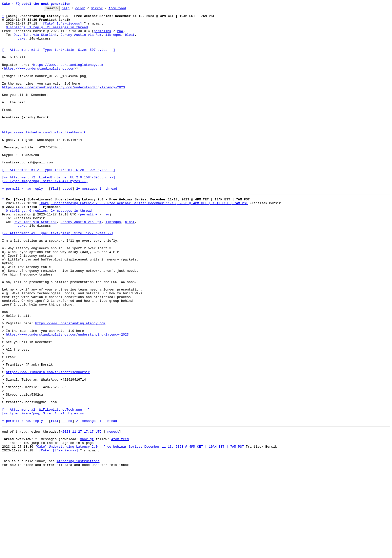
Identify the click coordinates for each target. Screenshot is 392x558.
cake (21, 45)
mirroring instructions (78, 548)
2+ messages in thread (96, 225)
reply (38, 225)
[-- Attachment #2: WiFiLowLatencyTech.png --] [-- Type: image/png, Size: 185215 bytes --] (46, 491)
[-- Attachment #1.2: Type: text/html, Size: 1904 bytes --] (58, 203)
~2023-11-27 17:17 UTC (81, 514)
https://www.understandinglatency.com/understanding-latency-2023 (63, 104)
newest (113, 514)
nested (66, 225)
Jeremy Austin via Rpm (81, 41)
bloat (130, 41)
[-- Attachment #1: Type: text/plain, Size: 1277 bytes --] (58, 277)
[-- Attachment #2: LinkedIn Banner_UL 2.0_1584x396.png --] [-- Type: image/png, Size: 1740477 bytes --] (58, 214)
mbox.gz (87, 523)
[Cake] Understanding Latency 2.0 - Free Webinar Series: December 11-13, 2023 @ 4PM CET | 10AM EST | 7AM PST (143, 241)
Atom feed (125, 10)
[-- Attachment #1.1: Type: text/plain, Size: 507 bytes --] (58, 59)
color (88, 10)
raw (120, 36)
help (73, 10)
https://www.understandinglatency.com (68, 77)
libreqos (113, 41)
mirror (105, 10)
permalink (102, 36)
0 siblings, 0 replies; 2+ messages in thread (49, 250)
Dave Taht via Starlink (35, 41)
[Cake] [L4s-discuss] (62, 27)
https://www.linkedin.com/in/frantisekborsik (44, 158)
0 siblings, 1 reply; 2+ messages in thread (47, 32)
